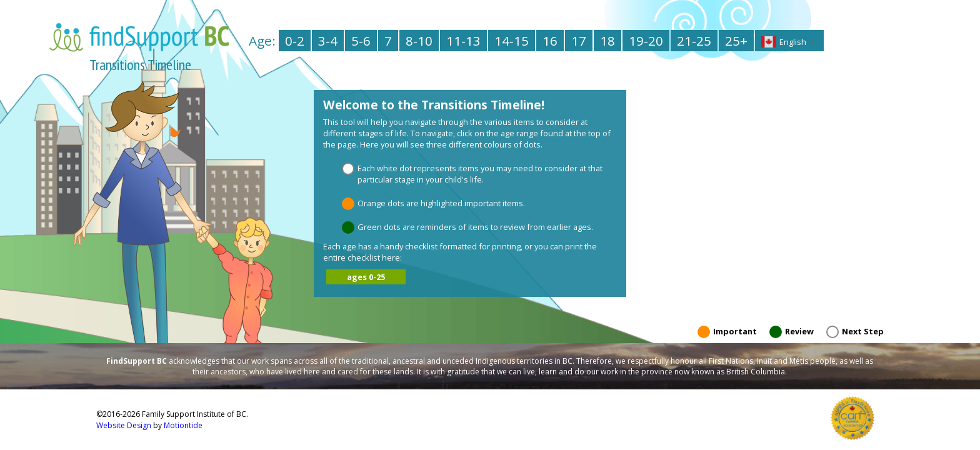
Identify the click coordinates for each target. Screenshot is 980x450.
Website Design (124, 425)
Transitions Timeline (140, 65)
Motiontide (183, 425)
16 (550, 41)
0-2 (295, 41)
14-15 (512, 41)
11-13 (463, 41)
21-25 (694, 41)
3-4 (328, 41)
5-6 (361, 41)
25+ (736, 41)
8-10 (419, 41)
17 (579, 41)
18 (607, 41)
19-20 (646, 41)
